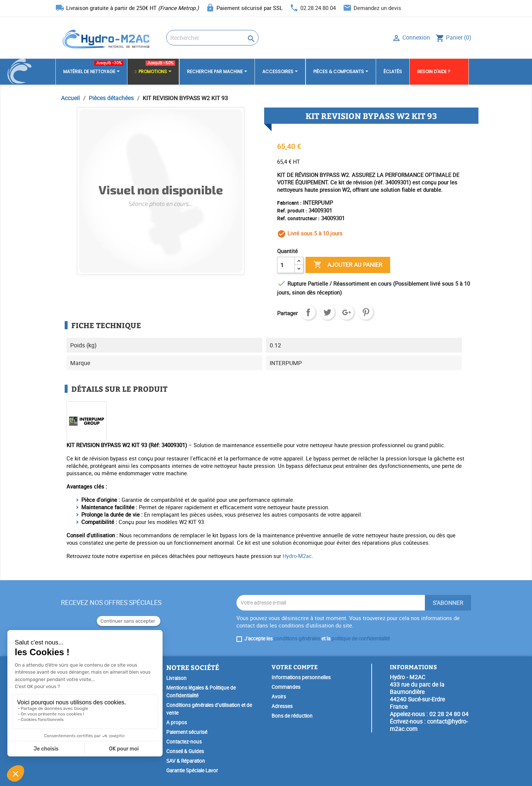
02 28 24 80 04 (449, 714)
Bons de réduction (292, 716)
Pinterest (366, 312)
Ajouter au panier (348, 265)
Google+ (347, 312)
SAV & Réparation (186, 761)
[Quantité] (286, 265)
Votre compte (295, 667)
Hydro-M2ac (297, 556)
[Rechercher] (212, 38)
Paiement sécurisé (187, 732)
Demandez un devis (377, 8)
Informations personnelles (301, 677)
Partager (308, 312)
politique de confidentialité (361, 639)
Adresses (282, 706)
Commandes (286, 687)
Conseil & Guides (185, 751)
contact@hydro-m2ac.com (429, 725)
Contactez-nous (184, 742)
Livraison (176, 678)
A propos (177, 722)
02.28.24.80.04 (318, 8)
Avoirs (279, 697)
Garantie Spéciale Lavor (192, 770)
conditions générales (297, 639)
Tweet (327, 312)
